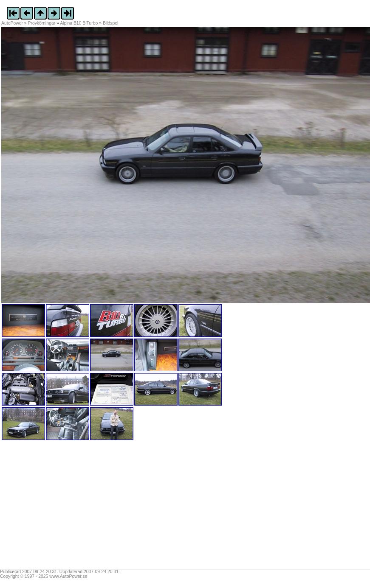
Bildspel (110, 23)
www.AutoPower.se (68, 576)
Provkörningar (42, 23)
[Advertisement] (54, 507)
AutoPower (12, 23)
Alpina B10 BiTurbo (79, 23)
